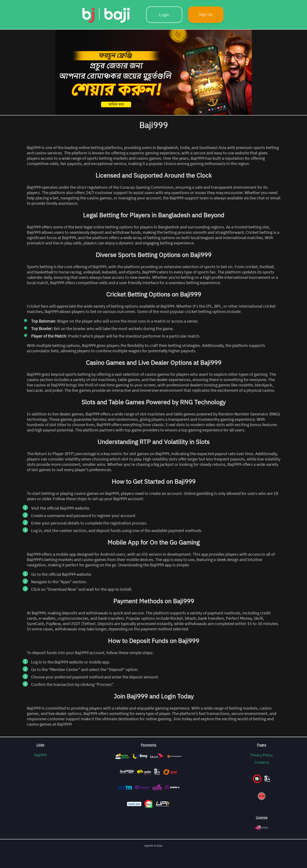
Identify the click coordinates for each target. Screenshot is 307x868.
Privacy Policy (262, 755)
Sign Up (206, 14)
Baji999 (41, 755)
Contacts (262, 762)
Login (164, 15)
